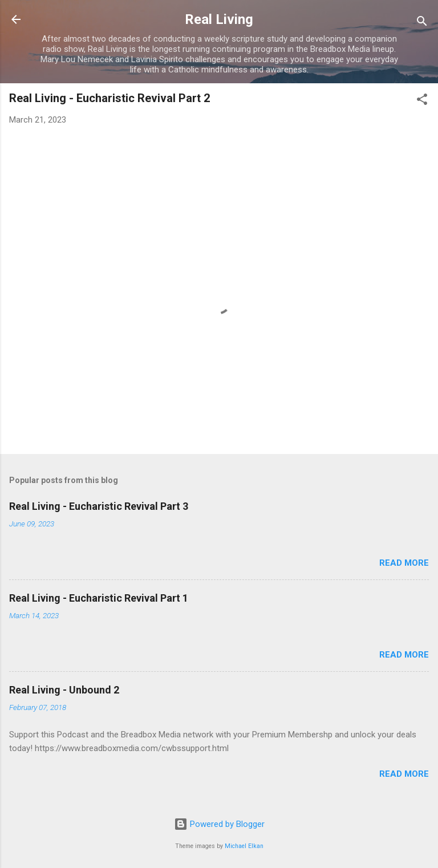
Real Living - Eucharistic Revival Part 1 (99, 598)
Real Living (219, 19)
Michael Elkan (244, 846)
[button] (422, 101)
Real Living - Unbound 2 (64, 690)
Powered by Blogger (219, 824)
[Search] (422, 23)
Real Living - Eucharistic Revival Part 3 (99, 506)
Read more (404, 563)
